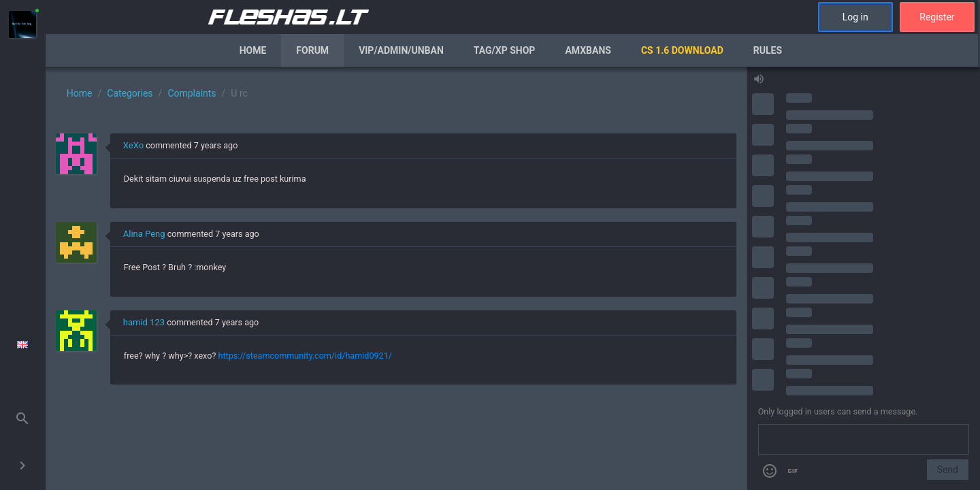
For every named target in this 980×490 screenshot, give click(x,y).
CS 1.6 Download (682, 50)
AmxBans (588, 50)
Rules (768, 50)
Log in (855, 17)
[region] (396, 278)
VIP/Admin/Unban (401, 50)
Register (937, 17)
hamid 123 (144, 322)
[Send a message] (864, 440)
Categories (130, 93)
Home (253, 50)
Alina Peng (144, 234)
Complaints (192, 93)
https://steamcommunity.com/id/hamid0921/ (305, 356)
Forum (312, 50)
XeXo (133, 145)
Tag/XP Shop (505, 50)
